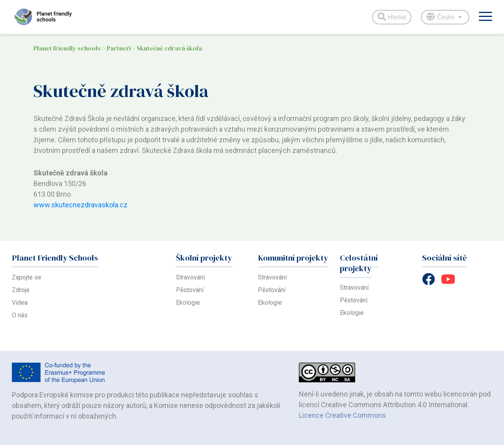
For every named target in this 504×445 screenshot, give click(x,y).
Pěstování (190, 290)
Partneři (119, 48)
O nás (20, 315)
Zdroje (21, 290)
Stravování (190, 277)
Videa (20, 303)
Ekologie (188, 303)
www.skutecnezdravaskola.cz (81, 205)
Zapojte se (27, 277)
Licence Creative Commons (342, 415)
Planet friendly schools (67, 48)
